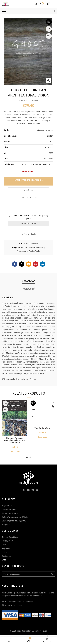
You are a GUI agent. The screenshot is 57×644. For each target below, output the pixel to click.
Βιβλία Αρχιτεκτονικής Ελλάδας (16, 517)
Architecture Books (10, 513)
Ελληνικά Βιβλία (9, 509)
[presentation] (28, 209)
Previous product (47, 11)
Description (28, 281)
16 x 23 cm (49, 147)
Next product (53, 11)
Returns (5, 545)
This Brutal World (42, 428)
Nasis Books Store (24, 631)
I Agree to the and (28, 217)
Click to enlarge (49, 81)
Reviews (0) (28, 289)
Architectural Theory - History (33, 247)
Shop (4, 560)
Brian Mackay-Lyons (45, 130)
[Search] (36, 4)
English (50, 136)
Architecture (22, 251)
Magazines (6, 525)
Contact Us (7, 556)
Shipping (6, 552)
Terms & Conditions (31, 215)
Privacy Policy (8, 541)
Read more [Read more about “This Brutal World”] (42, 437)
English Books (34, 251)
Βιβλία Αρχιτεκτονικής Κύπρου (15, 521)
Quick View (25, 407)
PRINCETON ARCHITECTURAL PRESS (38, 164)
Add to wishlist (30, 234)
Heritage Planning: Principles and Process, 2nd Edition (15, 440)
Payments (6, 548)
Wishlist (43, 3)
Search (52, 574)
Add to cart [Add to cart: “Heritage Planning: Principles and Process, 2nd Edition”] (15, 452)
